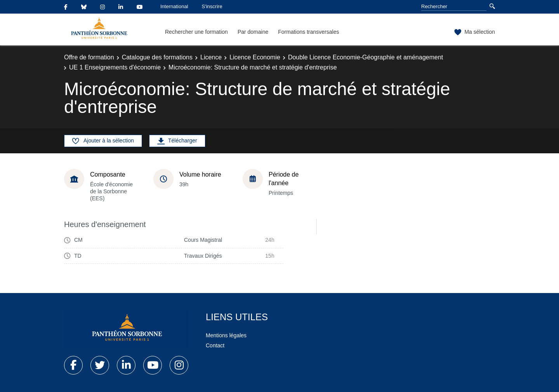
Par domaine (253, 32)
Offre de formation (89, 57)
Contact (215, 345)
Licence (211, 57)
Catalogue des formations (157, 57)
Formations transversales (308, 32)
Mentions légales (226, 335)
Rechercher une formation (196, 32)
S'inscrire (212, 6)
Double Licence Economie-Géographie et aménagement (365, 57)
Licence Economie (255, 57)
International (174, 6)
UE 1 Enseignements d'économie (115, 67)
